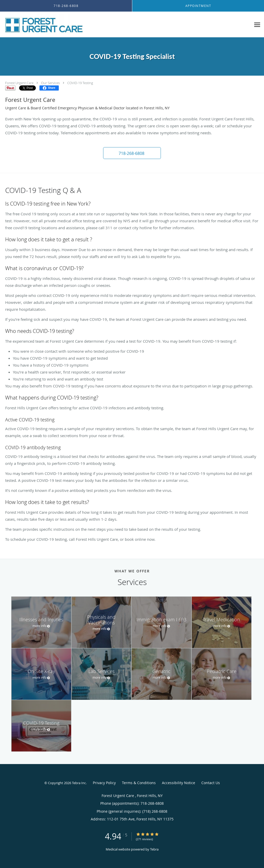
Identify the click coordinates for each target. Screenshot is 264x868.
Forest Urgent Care (20, 83)
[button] (132, 153)
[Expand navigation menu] (257, 25)
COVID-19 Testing (80, 83)
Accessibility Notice (179, 783)
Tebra (154, 849)
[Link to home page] (43, 25)
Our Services (50, 83)
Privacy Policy (104, 783)
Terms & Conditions (139, 783)
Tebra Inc (79, 783)
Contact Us (211, 783)
